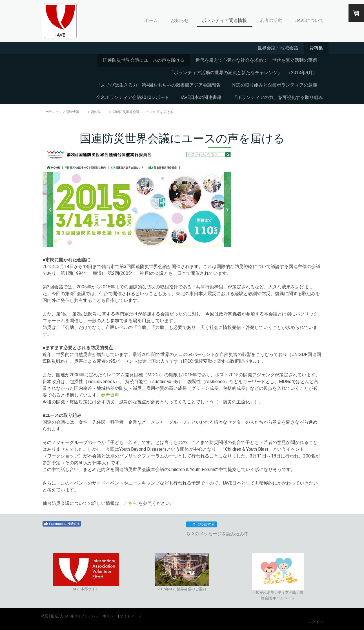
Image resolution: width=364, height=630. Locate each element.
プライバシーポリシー (99, 616)
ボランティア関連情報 (224, 20)
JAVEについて (309, 20)
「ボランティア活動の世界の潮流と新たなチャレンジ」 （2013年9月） (243, 73)
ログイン (316, 622)
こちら (130, 503)
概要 (45, 616)
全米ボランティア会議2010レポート (133, 97)
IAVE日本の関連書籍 (201, 97)
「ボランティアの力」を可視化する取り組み (278, 97)
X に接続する (201, 524)
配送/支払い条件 (65, 616)
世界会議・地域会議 (278, 48)
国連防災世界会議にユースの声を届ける (144, 60)
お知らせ (180, 20)
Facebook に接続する (62, 524)
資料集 (316, 48)
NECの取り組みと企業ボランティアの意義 (275, 85)
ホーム (151, 20)
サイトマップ (131, 616)
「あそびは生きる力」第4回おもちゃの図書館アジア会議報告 (159, 85)
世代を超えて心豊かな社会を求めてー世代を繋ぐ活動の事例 (256, 60)
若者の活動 (271, 20)
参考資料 (110, 395)
